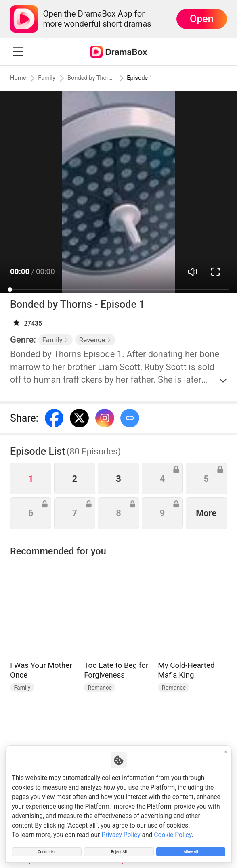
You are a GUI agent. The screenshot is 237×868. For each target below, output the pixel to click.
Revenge (95, 340)
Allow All (191, 849)
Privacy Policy (121, 829)
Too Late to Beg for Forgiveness (116, 670)
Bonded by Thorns (102, 78)
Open (202, 19)
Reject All (119, 849)
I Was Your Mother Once (41, 670)
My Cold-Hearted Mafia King (186, 670)
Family (54, 78)
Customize (47, 849)
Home (20, 78)
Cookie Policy (173, 829)
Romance (100, 688)
